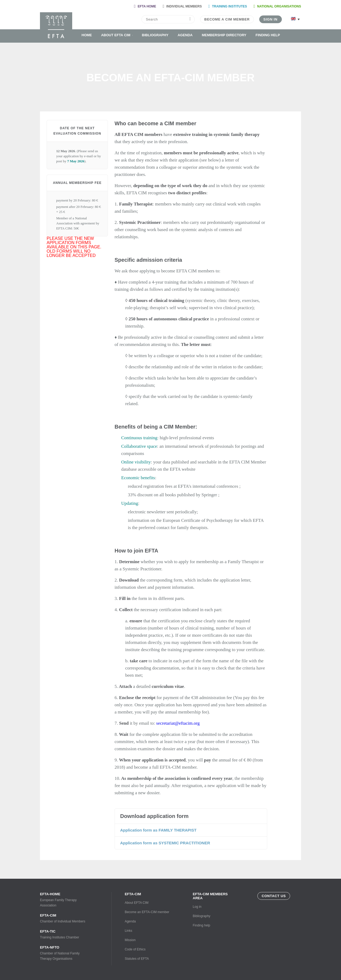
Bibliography (155, 35)
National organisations (279, 6)
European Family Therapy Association (64, 900)
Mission (130, 940)
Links (128, 931)
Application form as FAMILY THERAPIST (158, 830)
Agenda (185, 35)
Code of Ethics (135, 949)
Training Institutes (230, 6)
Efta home (147, 6)
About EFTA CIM (116, 35)
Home (87, 35)
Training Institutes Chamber (64, 934)
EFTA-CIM (133, 894)
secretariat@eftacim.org (178, 723)
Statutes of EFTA (137, 959)
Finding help (268, 35)
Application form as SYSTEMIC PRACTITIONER (165, 843)
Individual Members (184, 6)
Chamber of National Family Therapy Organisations (64, 953)
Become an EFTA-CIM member (147, 912)
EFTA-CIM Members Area (210, 896)
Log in (197, 907)
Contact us (274, 896)
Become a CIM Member (227, 19)
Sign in (271, 19)
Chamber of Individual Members (64, 918)
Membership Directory (224, 35)
